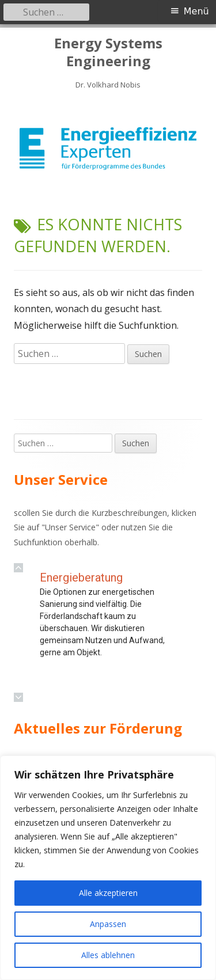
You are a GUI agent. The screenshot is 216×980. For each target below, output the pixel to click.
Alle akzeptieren (108, 893)
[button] (18, 568)
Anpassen (108, 924)
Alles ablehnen (108, 955)
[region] (108, 149)
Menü (196, 11)
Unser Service (70, 527)
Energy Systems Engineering (108, 52)
